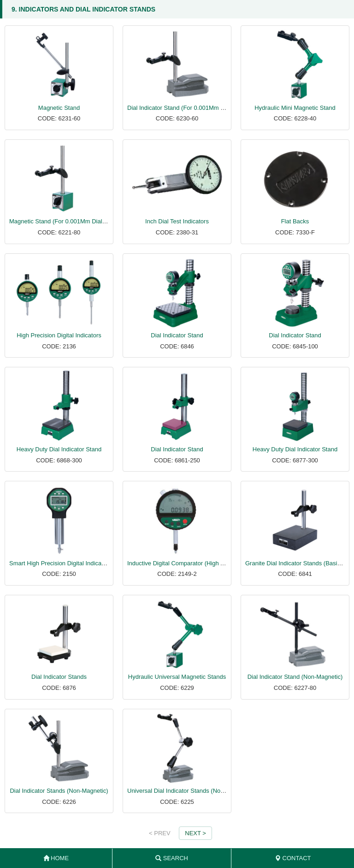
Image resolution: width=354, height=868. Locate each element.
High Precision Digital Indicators (59, 335)
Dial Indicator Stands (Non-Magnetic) (59, 791)
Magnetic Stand (59, 108)
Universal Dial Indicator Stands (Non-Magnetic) (190, 791)
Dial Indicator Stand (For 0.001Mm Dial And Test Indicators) (206, 108)
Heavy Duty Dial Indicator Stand (59, 449)
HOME (56, 858)
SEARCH (172, 858)
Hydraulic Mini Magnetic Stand (295, 108)
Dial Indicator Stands (59, 677)
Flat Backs (295, 221)
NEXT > (195, 833)
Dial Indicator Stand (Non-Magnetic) (295, 677)
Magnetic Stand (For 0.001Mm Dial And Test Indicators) (83, 221)
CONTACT (293, 858)
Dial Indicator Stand (177, 335)
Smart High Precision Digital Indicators (60, 563)
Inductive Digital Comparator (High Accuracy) (187, 563)
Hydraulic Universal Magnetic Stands (177, 677)
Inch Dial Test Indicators (177, 221)
